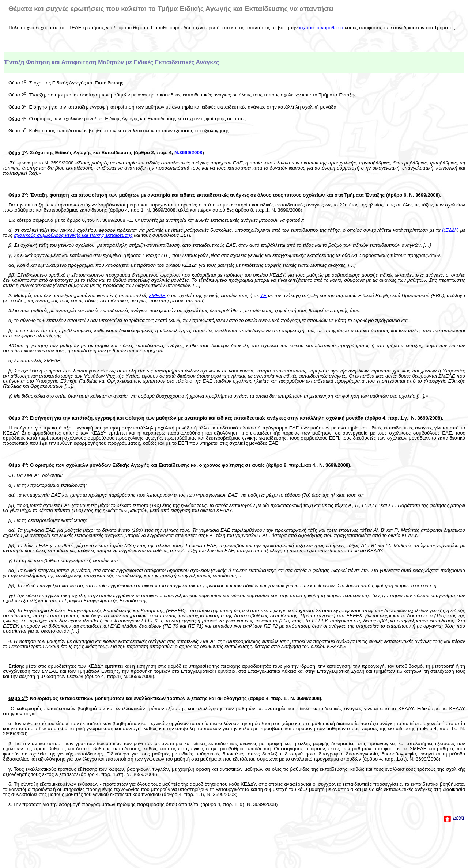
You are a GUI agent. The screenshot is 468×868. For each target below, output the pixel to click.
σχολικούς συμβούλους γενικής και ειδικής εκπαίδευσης (73, 235)
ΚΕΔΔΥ (450, 230)
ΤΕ (263, 295)
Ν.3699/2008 (188, 153)
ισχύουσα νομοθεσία (321, 28)
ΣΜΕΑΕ (157, 295)
